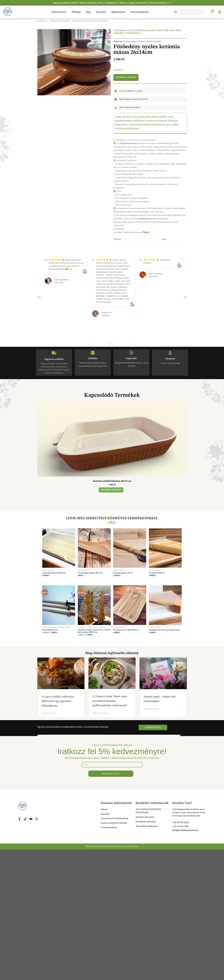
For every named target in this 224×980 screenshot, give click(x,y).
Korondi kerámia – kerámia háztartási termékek (142, 41)
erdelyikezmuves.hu (129, 143)
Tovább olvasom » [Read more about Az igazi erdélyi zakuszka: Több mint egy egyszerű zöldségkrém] (49, 713)
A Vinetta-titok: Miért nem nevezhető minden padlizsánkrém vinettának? (110, 701)
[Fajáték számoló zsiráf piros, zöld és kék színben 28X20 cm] (94, 605)
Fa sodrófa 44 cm (157, 573)
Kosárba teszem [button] (111, 490)
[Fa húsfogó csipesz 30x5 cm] (94, 548)
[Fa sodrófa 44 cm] (165, 548)
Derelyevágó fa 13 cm (123, 573)
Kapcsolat (101, 12)
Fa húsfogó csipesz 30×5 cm (90, 573)
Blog (88, 12)
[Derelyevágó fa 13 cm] (130, 548)
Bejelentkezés (118, 12)
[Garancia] (170, 353)
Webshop (76, 12)
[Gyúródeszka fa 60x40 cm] (59, 548)
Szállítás (93, 358)
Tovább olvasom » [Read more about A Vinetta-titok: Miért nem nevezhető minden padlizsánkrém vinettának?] (100, 713)
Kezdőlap (42, 21)
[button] (38, 447)
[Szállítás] (93, 353)
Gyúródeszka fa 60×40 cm (54, 573)
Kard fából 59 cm (50, 630)
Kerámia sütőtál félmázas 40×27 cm (112, 481)
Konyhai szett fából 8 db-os (126, 630)
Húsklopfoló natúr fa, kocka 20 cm (164, 630)
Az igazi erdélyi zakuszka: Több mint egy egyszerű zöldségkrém (58, 701)
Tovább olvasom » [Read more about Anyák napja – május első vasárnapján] (151, 709)
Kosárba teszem (126, 77)
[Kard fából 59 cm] (59, 605)
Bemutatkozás (59, 12)
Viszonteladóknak (139, 12)
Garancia (170, 359)
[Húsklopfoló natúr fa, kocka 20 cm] (165, 605)
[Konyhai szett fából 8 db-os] (130, 605)
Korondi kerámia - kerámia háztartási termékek (79, 21)
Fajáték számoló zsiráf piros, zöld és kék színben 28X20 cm (94, 631)
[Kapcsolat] (131, 353)
